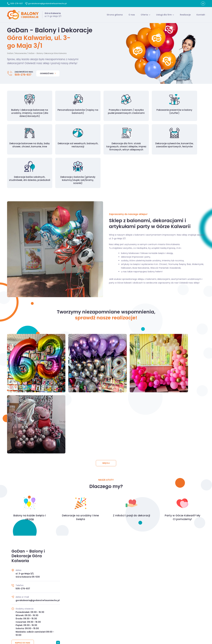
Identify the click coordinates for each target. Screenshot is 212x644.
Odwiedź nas (48, 74)
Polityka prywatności (112, 624)
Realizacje (185, 15)
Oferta (144, 15)
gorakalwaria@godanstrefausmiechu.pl (46, 3)
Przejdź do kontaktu (106, 592)
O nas (132, 15)
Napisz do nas (23, 548)
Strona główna (115, 15)
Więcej (106, 368)
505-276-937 (15, 3)
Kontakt (201, 15)
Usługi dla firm (164, 15)
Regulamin (93, 624)
